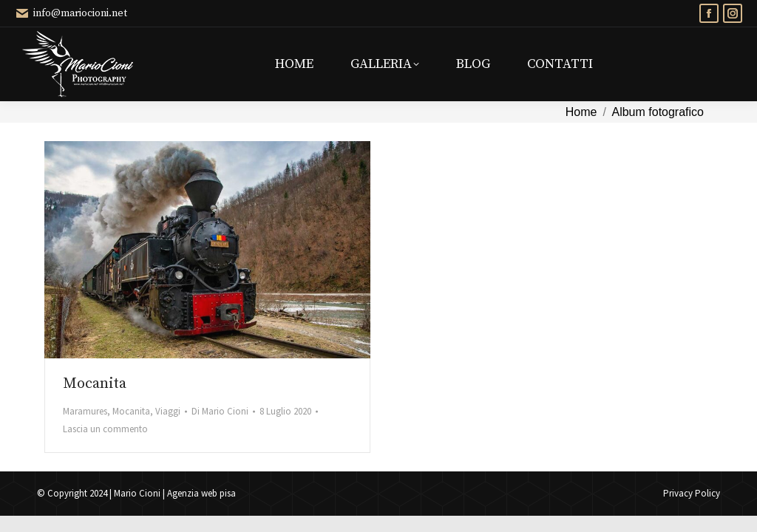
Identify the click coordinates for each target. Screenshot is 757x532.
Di (220, 411)
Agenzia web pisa (201, 493)
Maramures (85, 411)
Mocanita (95, 384)
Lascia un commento (105, 429)
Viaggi (168, 411)
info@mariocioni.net (71, 13)
